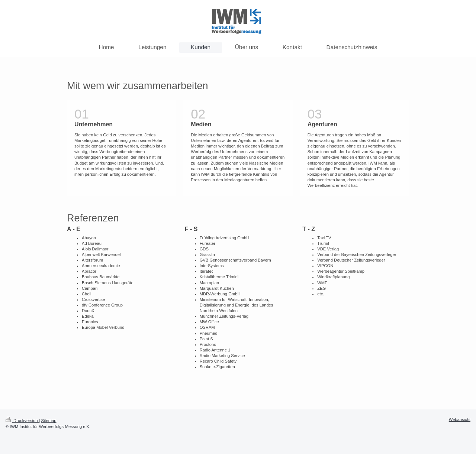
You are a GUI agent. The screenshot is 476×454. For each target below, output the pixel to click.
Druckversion (22, 421)
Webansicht (460, 419)
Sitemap (49, 421)
